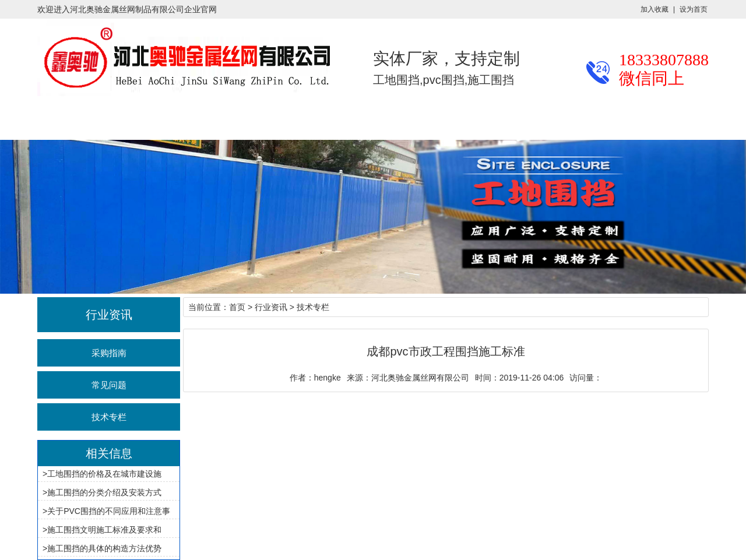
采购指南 (109, 353)
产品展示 (112, 120)
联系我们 (485, 120)
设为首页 (694, 9)
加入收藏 (654, 9)
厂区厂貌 (336, 120)
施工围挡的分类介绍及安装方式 (104, 492)
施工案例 (261, 120)
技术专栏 (109, 417)
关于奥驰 (410, 120)
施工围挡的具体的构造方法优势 (104, 548)
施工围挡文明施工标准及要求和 (104, 530)
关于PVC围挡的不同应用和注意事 (109, 511)
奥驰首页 (37, 120)
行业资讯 (186, 120)
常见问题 (109, 385)
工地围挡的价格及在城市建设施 (104, 474)
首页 (237, 307)
